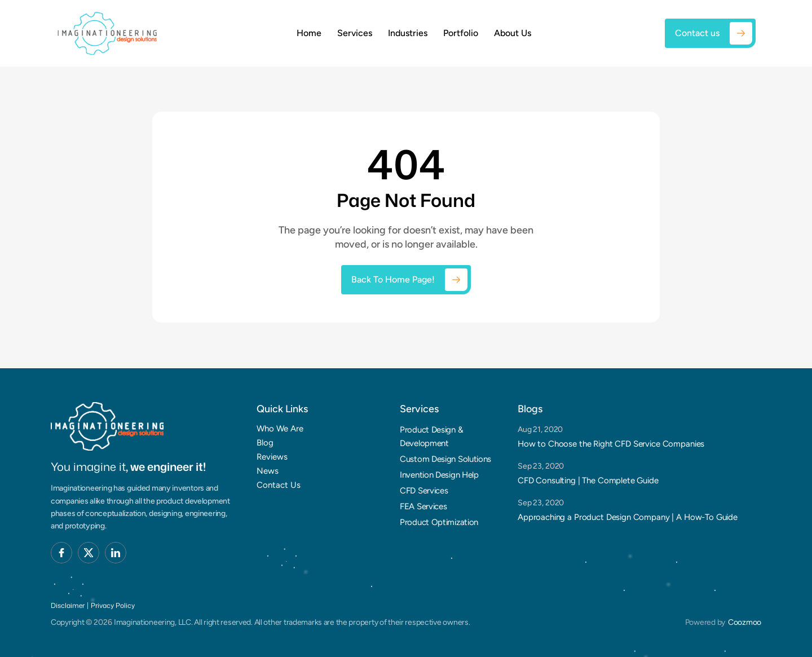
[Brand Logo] (107, 427)
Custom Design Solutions (445, 459)
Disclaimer (68, 605)
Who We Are (280, 429)
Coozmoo (745, 622)
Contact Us (279, 485)
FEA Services (423, 506)
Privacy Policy (113, 605)
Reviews (272, 457)
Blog (265, 443)
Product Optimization (439, 522)
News (268, 471)
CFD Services (424, 491)
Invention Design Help (439, 475)
